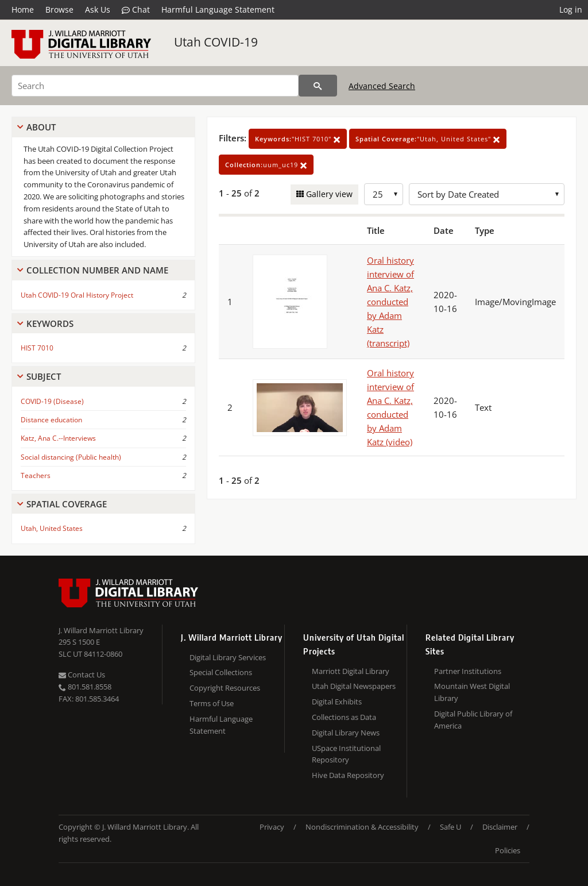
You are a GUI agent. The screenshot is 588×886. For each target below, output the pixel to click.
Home (23, 9)
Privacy (272, 827)
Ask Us (98, 9)
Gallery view (328, 194)
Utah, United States (52, 528)
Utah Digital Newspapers (354, 686)
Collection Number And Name (97, 270)
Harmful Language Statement (218, 9)
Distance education (51, 420)
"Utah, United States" (428, 139)
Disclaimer (500, 827)
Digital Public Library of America (473, 720)
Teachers (36, 475)
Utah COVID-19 (216, 42)
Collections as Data (344, 717)
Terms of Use (212, 703)
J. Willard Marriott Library (101, 630)
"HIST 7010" (298, 139)
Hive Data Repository (348, 775)
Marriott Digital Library (351, 671)
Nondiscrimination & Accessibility (362, 827)
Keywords (50, 323)
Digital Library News (346, 733)
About (41, 127)
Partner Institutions (468, 671)
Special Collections (221, 672)
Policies (508, 850)
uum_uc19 (266, 165)
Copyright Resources (225, 688)
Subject (44, 376)
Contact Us (82, 675)
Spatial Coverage (67, 504)
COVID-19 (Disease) (52, 401)
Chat (136, 10)
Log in (571, 9)
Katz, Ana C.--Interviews (58, 438)
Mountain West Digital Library (472, 692)
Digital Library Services (228, 657)
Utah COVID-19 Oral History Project (77, 295)
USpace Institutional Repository (346, 754)
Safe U (450, 827)
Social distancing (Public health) (71, 457)
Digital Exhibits (337, 702)
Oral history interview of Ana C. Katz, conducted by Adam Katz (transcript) (390, 302)
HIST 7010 (37, 348)
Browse (59, 9)
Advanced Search (382, 86)
